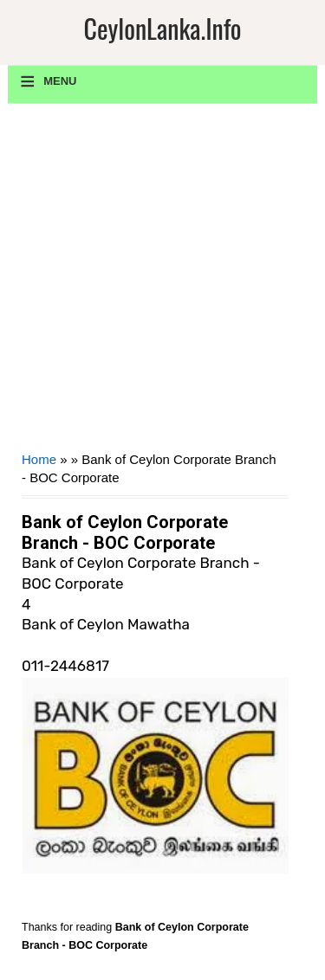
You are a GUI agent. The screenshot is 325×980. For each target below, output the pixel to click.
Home (39, 459)
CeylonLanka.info (162, 28)
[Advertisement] (162, 284)
